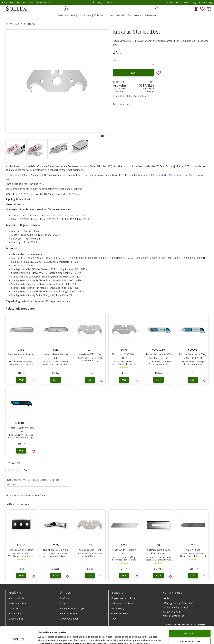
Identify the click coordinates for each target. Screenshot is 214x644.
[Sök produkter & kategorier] (108, 9)
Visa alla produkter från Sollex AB (131, 96)
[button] (202, 9)
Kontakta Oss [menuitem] (173, 2)
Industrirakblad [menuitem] (115, 15)
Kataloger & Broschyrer (73, 608)
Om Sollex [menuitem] (185, 2)
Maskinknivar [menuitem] (134, 15)
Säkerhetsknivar (17, 603)
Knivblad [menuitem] (99, 15)
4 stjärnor (16, 470)
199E (35, 269)
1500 (109, 166)
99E (27, 273)
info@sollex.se (43, 2)
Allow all (190, 616)
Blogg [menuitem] (194, 2)
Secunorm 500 (131, 258)
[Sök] (155, 9)
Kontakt (167, 598)
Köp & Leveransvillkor (123, 598)
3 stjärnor (14, 470)
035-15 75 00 (27, 2)
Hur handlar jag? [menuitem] (206, 2)
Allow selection (190, 624)
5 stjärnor (19, 470)
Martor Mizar (168, 175)
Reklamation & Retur (123, 603)
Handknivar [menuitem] (85, 15)
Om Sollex (65, 598)
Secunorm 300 (184, 175)
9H (41, 184)
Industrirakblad (17, 598)
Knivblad (13, 608)
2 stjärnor (11, 470)
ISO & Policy (118, 608)
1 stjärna (8, 470)
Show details (152, 638)
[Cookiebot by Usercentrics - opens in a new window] (19, 638)
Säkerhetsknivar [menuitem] (66, 15)
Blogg (63, 603)
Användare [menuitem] (151, 15)
